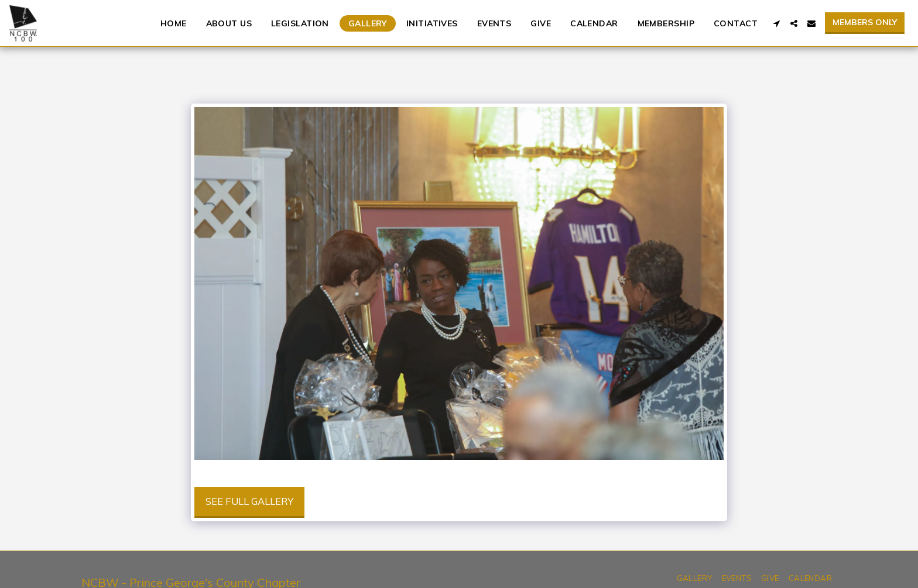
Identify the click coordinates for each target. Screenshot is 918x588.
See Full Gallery (249, 501)
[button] (776, 23)
